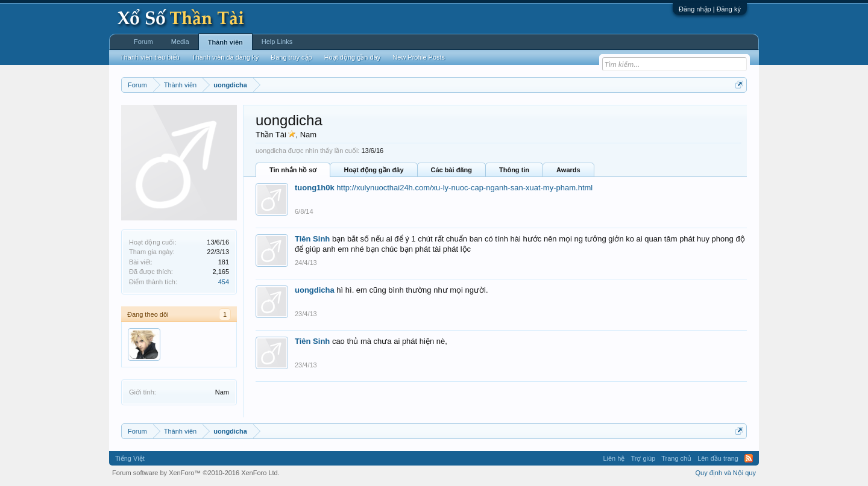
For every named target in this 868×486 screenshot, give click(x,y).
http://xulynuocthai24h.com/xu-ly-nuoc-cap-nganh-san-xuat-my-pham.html (464, 188)
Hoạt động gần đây (373, 170)
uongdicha (315, 290)
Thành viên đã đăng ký (225, 57)
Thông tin (514, 170)
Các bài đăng (451, 170)
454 (224, 282)
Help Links (277, 42)
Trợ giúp (643, 458)
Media (180, 42)
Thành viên (225, 42)
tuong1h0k (315, 188)
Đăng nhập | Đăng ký (710, 9)
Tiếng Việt (130, 458)
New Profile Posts (419, 57)
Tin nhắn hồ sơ (293, 170)
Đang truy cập (291, 57)
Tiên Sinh (312, 239)
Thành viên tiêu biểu (150, 57)
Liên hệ (614, 458)
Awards (568, 170)
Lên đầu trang (718, 458)
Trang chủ (676, 458)
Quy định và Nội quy (726, 473)
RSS (749, 458)
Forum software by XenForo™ (196, 473)
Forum (143, 42)
